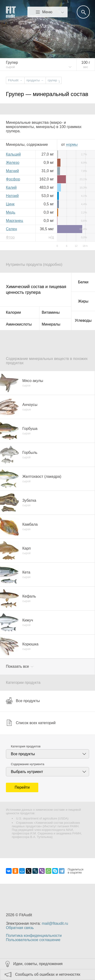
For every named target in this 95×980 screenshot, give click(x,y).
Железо (13, 163)
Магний (12, 171)
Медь (11, 212)
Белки (83, 282)
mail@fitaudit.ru (55, 923)
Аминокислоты (19, 324)
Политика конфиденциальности (34, 936)
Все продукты (23, 701)
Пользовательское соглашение (33, 940)
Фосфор (13, 179)
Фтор (10, 237)
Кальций (13, 154)
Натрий (12, 196)
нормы (72, 145)
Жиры (83, 301)
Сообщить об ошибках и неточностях (48, 974)
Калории (13, 312)
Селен (11, 229)
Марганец (15, 221)
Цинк (10, 204)
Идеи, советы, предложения (38, 964)
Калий (11, 187)
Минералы (51, 324)
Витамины (51, 312)
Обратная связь (20, 928)
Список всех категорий (31, 723)
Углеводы (83, 320)
